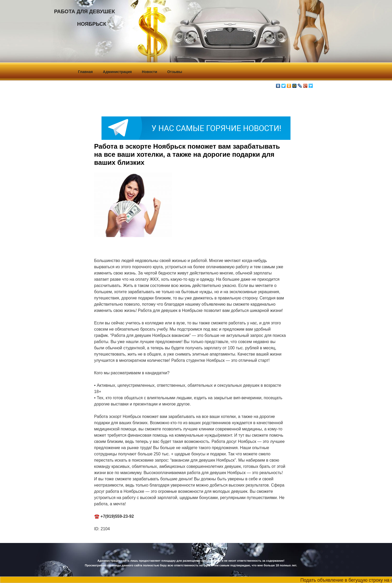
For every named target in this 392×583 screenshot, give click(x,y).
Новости (150, 72)
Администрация (117, 72)
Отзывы (175, 72)
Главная (86, 72)
